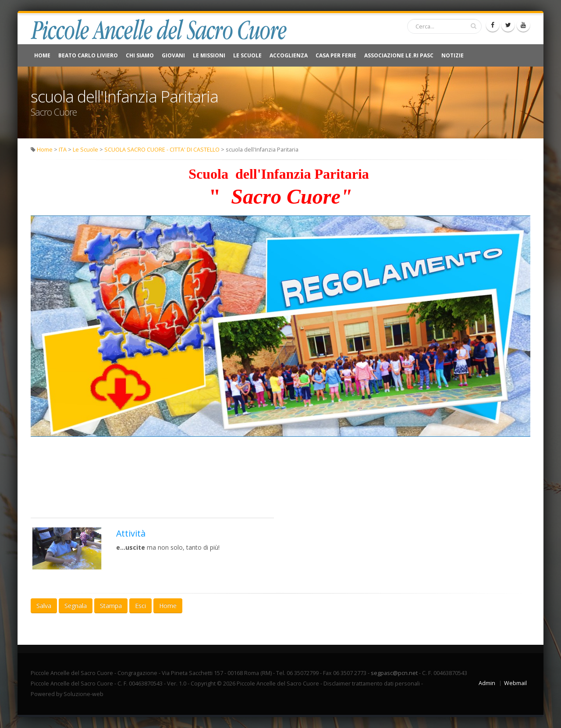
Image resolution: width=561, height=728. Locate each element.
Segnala (76, 606)
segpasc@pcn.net (394, 673)
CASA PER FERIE (336, 55)
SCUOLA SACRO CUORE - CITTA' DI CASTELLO (162, 150)
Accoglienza (289, 55)
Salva (44, 606)
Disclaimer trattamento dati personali (372, 684)
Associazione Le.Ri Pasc (399, 55)
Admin (487, 683)
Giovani (173, 55)
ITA (63, 150)
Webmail (515, 683)
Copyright (203, 684)
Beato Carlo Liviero (88, 55)
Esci (140, 606)
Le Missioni (209, 55)
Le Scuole (247, 55)
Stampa (111, 606)
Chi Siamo (140, 55)
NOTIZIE (453, 55)
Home (42, 55)
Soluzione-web (83, 694)
